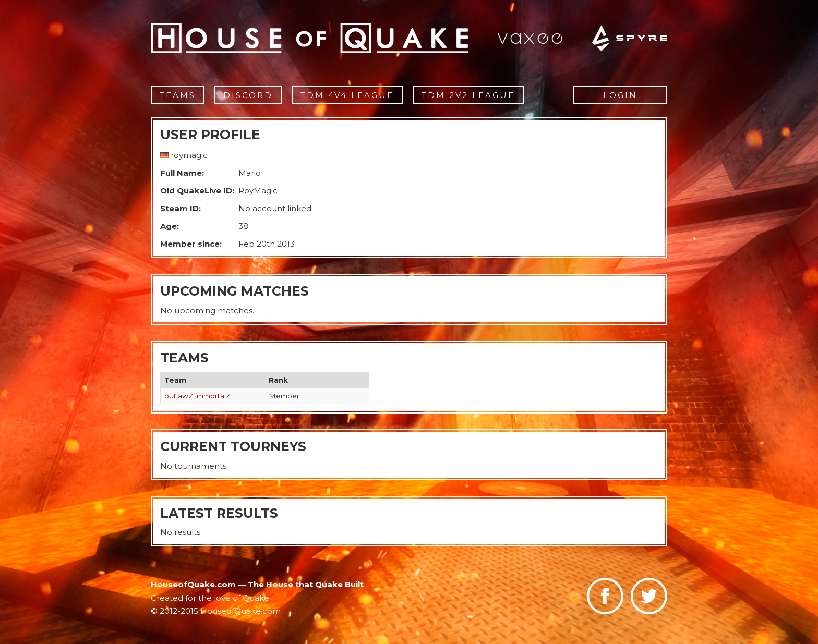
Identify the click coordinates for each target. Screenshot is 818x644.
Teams (178, 95)
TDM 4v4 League (347, 95)
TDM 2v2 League (468, 95)
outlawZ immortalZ (197, 396)
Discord (248, 95)
